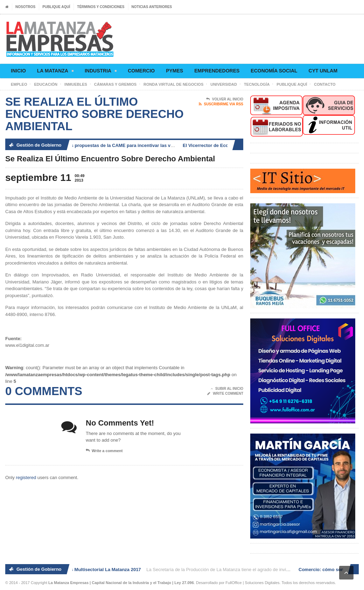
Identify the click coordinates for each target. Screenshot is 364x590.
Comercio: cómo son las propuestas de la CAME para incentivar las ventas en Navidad (116, 145)
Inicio (18, 71)
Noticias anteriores (152, 7)
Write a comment (104, 451)
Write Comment (225, 394)
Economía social (274, 71)
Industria (101, 72)
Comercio (141, 71)
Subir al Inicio (227, 389)
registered (26, 477)
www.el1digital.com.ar (27, 345)
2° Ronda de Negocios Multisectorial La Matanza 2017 (84, 570)
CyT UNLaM (323, 71)
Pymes (174, 71)
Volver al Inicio (225, 99)
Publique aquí (56, 7)
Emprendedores (217, 71)
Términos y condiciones (101, 7)
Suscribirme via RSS (221, 104)
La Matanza (55, 72)
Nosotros (25, 7)
